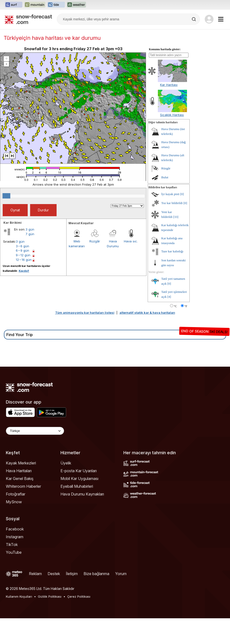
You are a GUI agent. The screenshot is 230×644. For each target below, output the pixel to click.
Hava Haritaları (19, 471)
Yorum (121, 574)
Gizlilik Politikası (50, 596)
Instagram (15, 537)
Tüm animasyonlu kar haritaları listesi (85, 313)
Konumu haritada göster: (165, 49)
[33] (176, 217)
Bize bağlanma (96, 574)
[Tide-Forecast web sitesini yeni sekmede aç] (56, 5)
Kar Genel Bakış (20, 479)
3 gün (30, 229)
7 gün (30, 234)
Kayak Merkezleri (21, 463)
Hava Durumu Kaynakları (82, 494)
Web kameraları (77, 244)
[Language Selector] (35, 431)
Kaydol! (24, 271)
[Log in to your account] (209, 19)
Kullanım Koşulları (19, 596)
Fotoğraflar (16, 494)
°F (186, 306)
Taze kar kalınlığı (172, 251)
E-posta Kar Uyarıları (79, 471)
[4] (169, 297)
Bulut (165, 177)
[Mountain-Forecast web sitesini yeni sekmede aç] (35, 5)
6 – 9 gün (22, 250)
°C (175, 306)
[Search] (194, 19)
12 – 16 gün (24, 260)
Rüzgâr (95, 241)
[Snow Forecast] (28, 19)
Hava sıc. (131, 241)
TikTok (12, 545)
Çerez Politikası (79, 596)
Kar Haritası (169, 85)
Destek (54, 574)
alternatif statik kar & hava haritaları (147, 313)
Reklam (35, 574)
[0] (182, 194)
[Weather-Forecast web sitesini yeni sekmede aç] (76, 5)
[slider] (6, 196)
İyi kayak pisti (170, 194)
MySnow (14, 502)
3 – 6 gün (22, 246)
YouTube (14, 552)
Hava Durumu (113, 244)
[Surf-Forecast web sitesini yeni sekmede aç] (14, 5)
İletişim (72, 574)
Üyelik (66, 463)
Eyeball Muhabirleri (77, 486)
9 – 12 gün (23, 255)
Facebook (15, 529)
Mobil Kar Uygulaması (79, 479)
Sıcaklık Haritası (172, 115)
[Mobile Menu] (221, 19)
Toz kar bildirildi (172, 203)
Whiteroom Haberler (23, 486)
